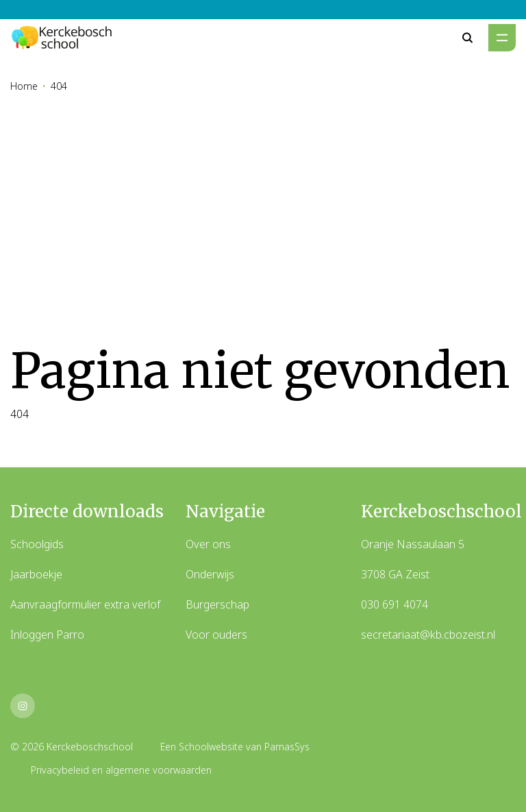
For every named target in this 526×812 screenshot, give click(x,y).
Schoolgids (37, 544)
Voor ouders (216, 635)
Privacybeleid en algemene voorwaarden (121, 770)
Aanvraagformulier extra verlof (85, 604)
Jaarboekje (36, 574)
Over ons (208, 544)
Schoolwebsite (211, 747)
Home (24, 86)
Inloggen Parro (47, 635)
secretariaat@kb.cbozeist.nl (428, 635)
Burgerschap (217, 604)
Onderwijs (210, 574)
